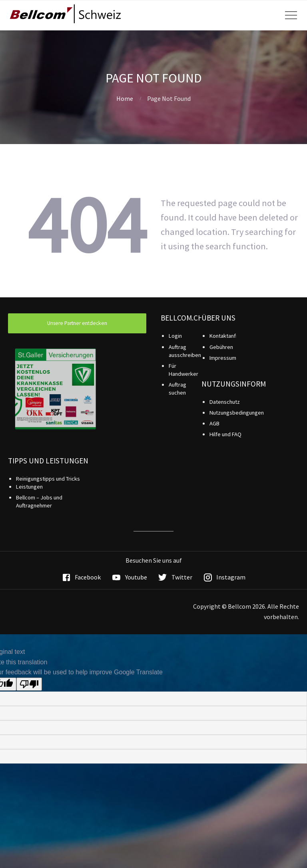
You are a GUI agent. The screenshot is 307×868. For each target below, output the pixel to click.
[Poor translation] (29, 684)
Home (125, 98)
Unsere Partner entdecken (77, 323)
